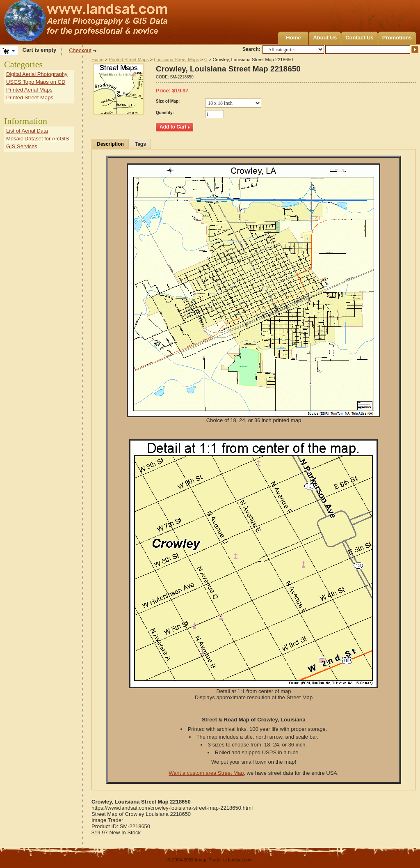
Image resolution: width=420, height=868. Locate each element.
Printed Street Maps (129, 60)
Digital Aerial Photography (37, 74)
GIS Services (22, 146)
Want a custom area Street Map (206, 773)
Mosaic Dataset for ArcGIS (38, 139)
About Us (325, 38)
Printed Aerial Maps (29, 90)
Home (293, 38)
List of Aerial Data (27, 131)
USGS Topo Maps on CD (36, 82)
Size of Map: (168, 101)
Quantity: (165, 113)
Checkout (80, 50)
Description (110, 144)
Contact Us (360, 38)
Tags (140, 144)
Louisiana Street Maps (176, 60)
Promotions (397, 38)
